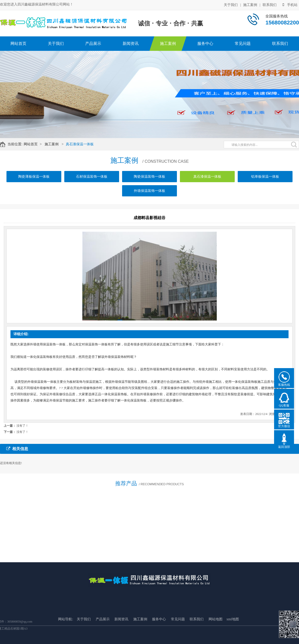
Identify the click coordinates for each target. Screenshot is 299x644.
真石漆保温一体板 (83, 144)
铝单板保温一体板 (265, 182)
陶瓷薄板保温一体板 (34, 182)
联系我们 (270, 4)
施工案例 (250, 4)
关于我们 (231, 4)
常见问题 (243, 43)
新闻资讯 (131, 43)
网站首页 (18, 43)
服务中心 (205, 43)
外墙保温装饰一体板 (149, 197)
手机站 (290, 4)
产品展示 (93, 43)
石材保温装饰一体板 (92, 182)
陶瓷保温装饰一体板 (149, 182)
